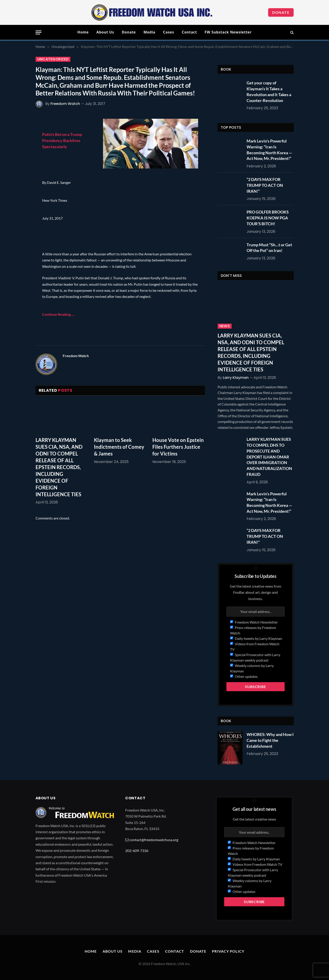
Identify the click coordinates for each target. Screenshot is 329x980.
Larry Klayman (236, 378)
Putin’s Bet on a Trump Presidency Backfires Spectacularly (62, 140)
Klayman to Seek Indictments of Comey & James (119, 447)
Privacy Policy (228, 951)
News (225, 326)
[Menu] (38, 32)
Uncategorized (53, 59)
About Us (105, 32)
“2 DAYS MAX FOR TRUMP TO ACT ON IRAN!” (265, 185)
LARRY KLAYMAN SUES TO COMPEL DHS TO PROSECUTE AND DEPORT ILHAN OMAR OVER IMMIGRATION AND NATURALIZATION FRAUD (269, 457)
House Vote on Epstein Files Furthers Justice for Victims (178, 447)
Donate (281, 12)
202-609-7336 (137, 851)
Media (149, 32)
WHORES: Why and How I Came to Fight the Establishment (270, 740)
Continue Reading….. (59, 314)
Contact (189, 32)
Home (83, 32)
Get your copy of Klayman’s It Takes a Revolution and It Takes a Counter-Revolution (269, 91)
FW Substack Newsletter (228, 32)
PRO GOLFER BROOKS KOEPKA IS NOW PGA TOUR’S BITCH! (268, 218)
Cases (169, 32)
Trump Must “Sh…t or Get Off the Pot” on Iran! (269, 248)
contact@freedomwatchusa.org (154, 840)
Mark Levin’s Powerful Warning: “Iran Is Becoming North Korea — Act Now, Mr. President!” (269, 150)
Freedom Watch (65, 104)
